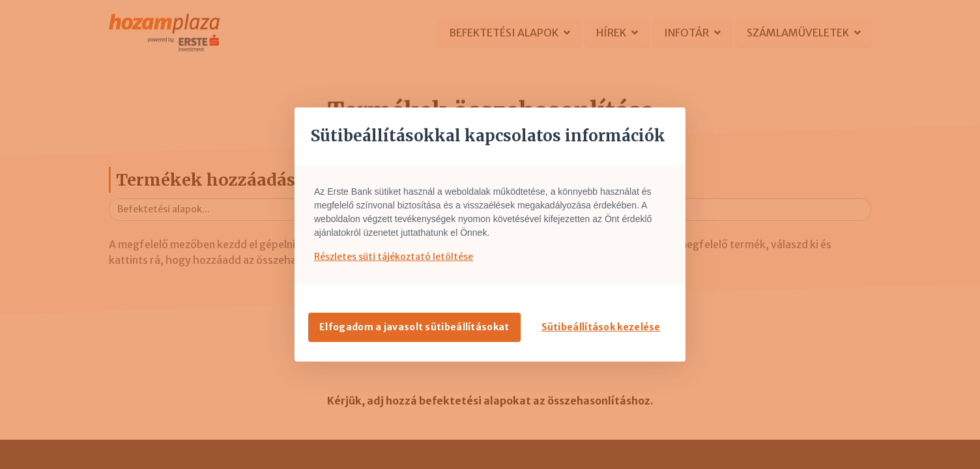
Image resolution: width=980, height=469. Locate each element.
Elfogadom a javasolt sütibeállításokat (414, 327)
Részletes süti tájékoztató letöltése (394, 257)
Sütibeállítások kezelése (601, 327)
